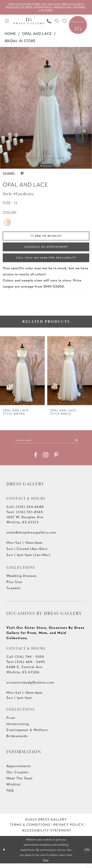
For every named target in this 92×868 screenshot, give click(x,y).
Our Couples (17, 777)
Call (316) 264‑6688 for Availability (46, 261)
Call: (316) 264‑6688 (25, 511)
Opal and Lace (37, 35)
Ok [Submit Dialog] (87, 854)
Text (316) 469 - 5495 (26, 666)
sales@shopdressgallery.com (31, 537)
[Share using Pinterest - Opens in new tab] (22, 175)
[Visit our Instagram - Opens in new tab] (46, 460)
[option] (46, 109)
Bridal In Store (20, 42)
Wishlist (14, 789)
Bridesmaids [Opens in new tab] (17, 741)
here (46, 865)
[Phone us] (49, 22)
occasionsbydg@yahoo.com (30, 687)
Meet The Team (20, 783)
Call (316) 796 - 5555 (25, 661)
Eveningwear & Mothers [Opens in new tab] (27, 735)
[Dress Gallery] (29, 22)
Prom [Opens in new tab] (11, 722)
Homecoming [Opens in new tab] (18, 729)
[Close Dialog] (4, 854)
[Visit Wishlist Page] (65, 22)
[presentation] (22, 375)
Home (10, 35)
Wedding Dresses (22, 580)
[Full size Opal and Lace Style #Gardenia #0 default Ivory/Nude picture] (46, 109)
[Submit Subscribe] (79, 444)
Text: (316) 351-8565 (25, 517)
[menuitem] (7, 22)
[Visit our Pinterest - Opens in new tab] (56, 460)
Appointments (19, 771)
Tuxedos (14, 593)
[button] (7, 22)
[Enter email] (46, 444)
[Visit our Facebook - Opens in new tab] (36, 460)
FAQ (10, 795)
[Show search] (57, 22)
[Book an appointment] (78, 25)
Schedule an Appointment (46, 249)
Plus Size (14, 587)
